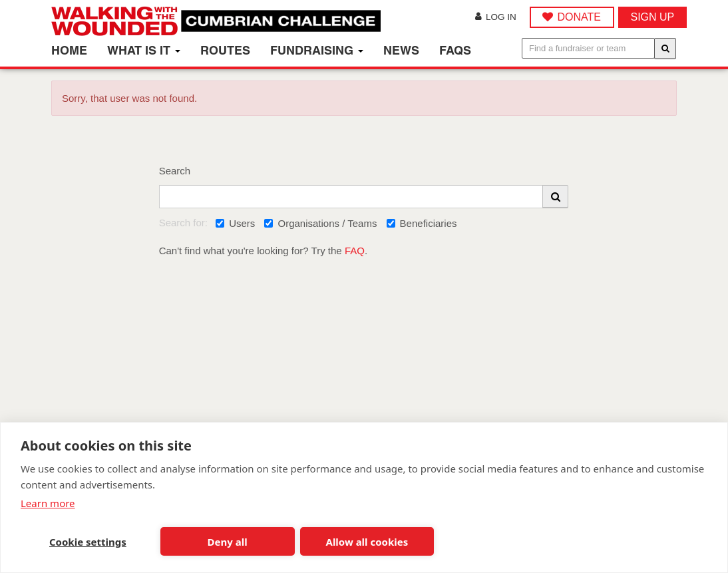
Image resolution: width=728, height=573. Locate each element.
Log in (496, 17)
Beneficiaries (422, 223)
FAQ (355, 251)
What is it (144, 50)
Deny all (228, 542)
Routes (225, 50)
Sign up (653, 17)
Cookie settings (88, 542)
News (401, 50)
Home (69, 50)
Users (235, 223)
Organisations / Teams (320, 223)
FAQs (455, 50)
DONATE (579, 17)
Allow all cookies (367, 542)
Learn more (48, 503)
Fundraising (317, 50)
